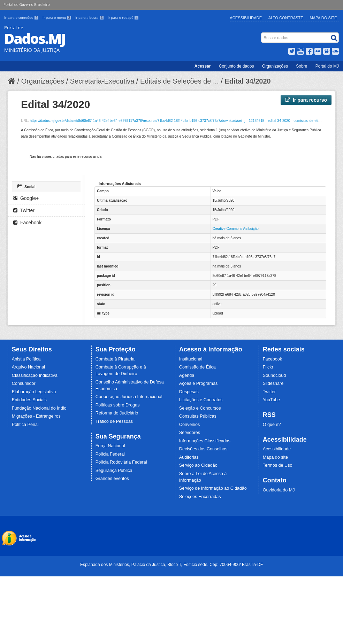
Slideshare (273, 383)
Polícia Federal (110, 454)
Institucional (191, 359)
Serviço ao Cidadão (198, 465)
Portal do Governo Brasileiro (26, 5)
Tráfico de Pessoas (114, 421)
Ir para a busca (90, 18)
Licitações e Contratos (201, 400)
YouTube (272, 400)
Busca (262, 34)
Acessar (203, 66)
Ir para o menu (58, 18)
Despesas (189, 392)
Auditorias (189, 457)
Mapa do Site (323, 18)
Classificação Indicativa (35, 375)
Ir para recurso (306, 100)
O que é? (272, 425)
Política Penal (25, 425)
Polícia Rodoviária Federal (121, 462)
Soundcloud (275, 375)
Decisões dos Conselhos (203, 449)
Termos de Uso (278, 465)
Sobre (302, 66)
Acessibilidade (246, 18)
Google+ (26, 198)
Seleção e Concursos (200, 408)
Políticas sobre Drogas (118, 405)
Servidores (190, 433)
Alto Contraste (286, 18)
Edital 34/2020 (247, 81)
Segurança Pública (114, 471)
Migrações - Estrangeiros (36, 416)
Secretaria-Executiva (102, 81)
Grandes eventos (112, 479)
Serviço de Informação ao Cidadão (213, 488)
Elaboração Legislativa (34, 392)
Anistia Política (26, 359)
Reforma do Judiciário (117, 413)
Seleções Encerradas (200, 497)
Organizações (275, 66)
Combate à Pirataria (115, 359)
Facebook (27, 223)
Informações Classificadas (205, 441)
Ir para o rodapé (123, 18)
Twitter (24, 210)
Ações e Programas (199, 383)
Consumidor (24, 383)
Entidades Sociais (29, 400)
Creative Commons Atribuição (236, 229)
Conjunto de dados (237, 66)
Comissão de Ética (197, 367)
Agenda (187, 375)
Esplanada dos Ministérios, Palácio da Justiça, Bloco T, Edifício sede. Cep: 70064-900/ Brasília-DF (171, 565)
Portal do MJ (327, 66)
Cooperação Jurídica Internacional (129, 397)
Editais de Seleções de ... (180, 81)
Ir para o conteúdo (22, 18)
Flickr (268, 367)
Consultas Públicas (198, 416)
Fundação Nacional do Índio (39, 408)
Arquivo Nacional (28, 367)
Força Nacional (110, 446)
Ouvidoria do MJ (279, 490)
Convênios (190, 425)
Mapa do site (275, 457)
